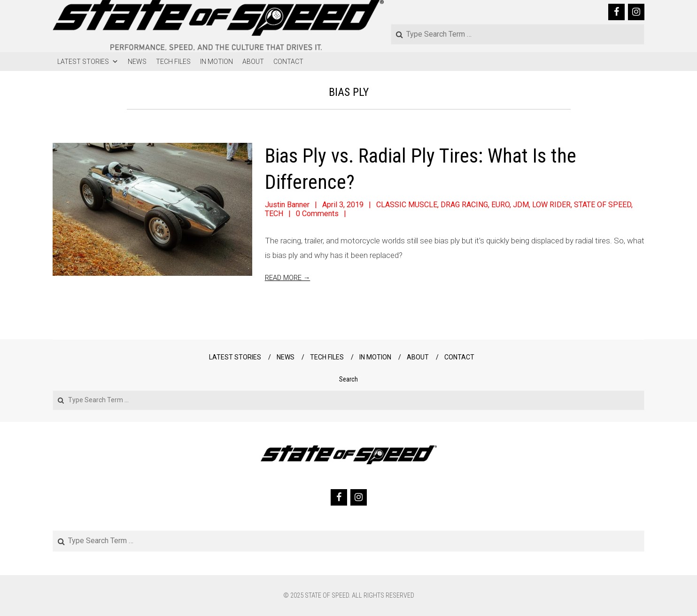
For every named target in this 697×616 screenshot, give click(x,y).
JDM (521, 205)
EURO (500, 205)
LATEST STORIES (88, 62)
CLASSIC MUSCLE (407, 205)
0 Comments (317, 214)
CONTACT (288, 62)
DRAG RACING (464, 205)
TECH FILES (173, 62)
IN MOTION (217, 62)
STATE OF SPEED (603, 205)
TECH (274, 214)
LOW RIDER (551, 205)
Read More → (288, 278)
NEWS (137, 62)
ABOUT (253, 62)
